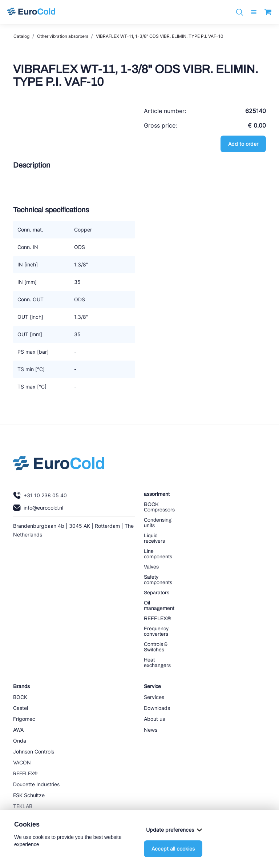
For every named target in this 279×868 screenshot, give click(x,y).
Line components (158, 554)
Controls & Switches (156, 647)
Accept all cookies (173, 849)
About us (154, 719)
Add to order (243, 144)
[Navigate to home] (31, 12)
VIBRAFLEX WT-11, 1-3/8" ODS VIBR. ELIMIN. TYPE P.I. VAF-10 (160, 36)
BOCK (20, 697)
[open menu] (254, 12)
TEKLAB (23, 806)
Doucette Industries (36, 784)
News (151, 730)
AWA (18, 730)
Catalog (21, 36)
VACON (22, 762)
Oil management (159, 606)
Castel (21, 708)
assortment (157, 494)
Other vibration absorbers (63, 36)
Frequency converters (156, 631)
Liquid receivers (154, 538)
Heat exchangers (157, 663)
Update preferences (174, 830)
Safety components (158, 580)
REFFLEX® (157, 618)
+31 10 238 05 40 (40, 495)
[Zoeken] (240, 12)
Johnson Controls (34, 752)
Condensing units (158, 523)
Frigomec (24, 719)
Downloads (157, 708)
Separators (157, 593)
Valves (151, 567)
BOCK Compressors (159, 507)
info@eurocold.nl (38, 508)
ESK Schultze (29, 795)
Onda (20, 741)
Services (154, 697)
